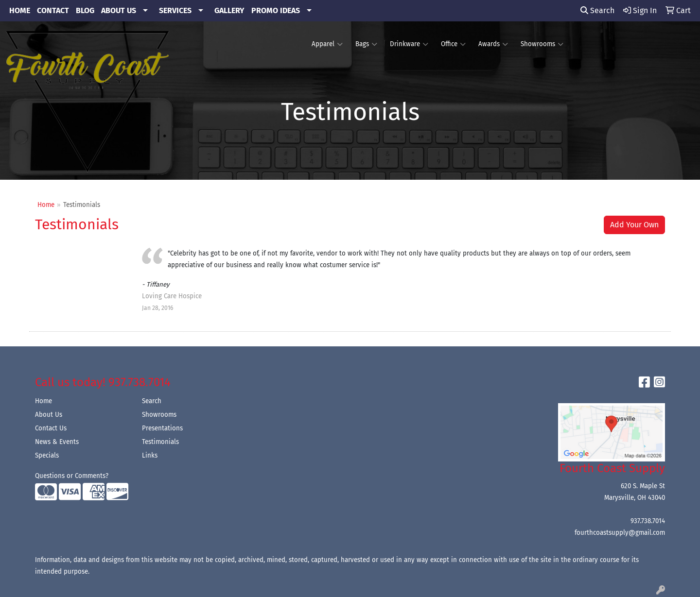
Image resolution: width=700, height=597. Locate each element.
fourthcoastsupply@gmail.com (620, 533)
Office (453, 44)
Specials (47, 456)
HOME (20, 10)
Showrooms (542, 44)
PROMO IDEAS (276, 10)
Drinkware (409, 44)
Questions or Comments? (72, 476)
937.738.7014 (648, 521)
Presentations (162, 428)
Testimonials (160, 442)
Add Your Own (634, 225)
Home (46, 205)
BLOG (85, 10)
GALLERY (229, 10)
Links (150, 456)
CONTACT (53, 10)
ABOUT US (119, 10)
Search (597, 10)
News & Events (57, 442)
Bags (366, 44)
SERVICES (175, 10)
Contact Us (51, 428)
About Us (49, 415)
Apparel (327, 44)
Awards (493, 44)
